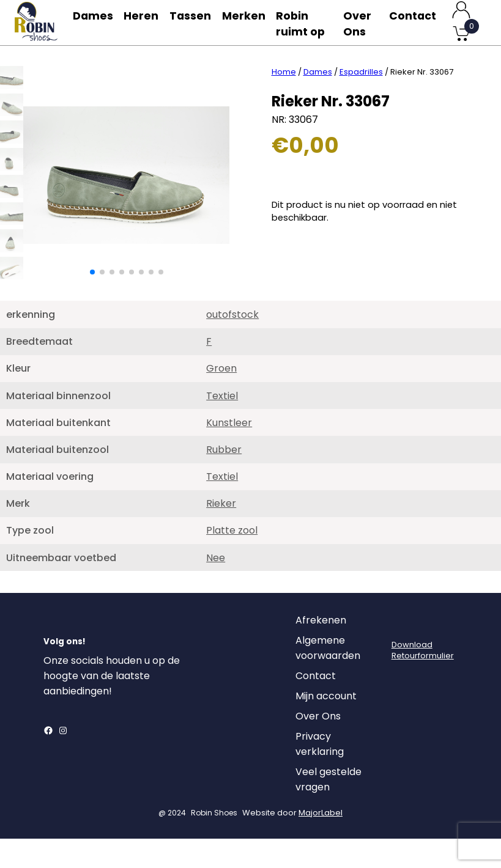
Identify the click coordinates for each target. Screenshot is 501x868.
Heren (145, 22)
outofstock (232, 344)
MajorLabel (321, 842)
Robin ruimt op (303, 38)
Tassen (196, 22)
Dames (94, 22)
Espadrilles (361, 101)
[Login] (403, 653)
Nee (216, 587)
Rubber (224, 479)
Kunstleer (229, 452)
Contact (412, 22)
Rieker (221, 533)
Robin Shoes (214, 842)
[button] (92, 301)
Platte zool (232, 560)
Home (284, 101)
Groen (221, 398)
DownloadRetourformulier (423, 679)
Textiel (222, 425)
